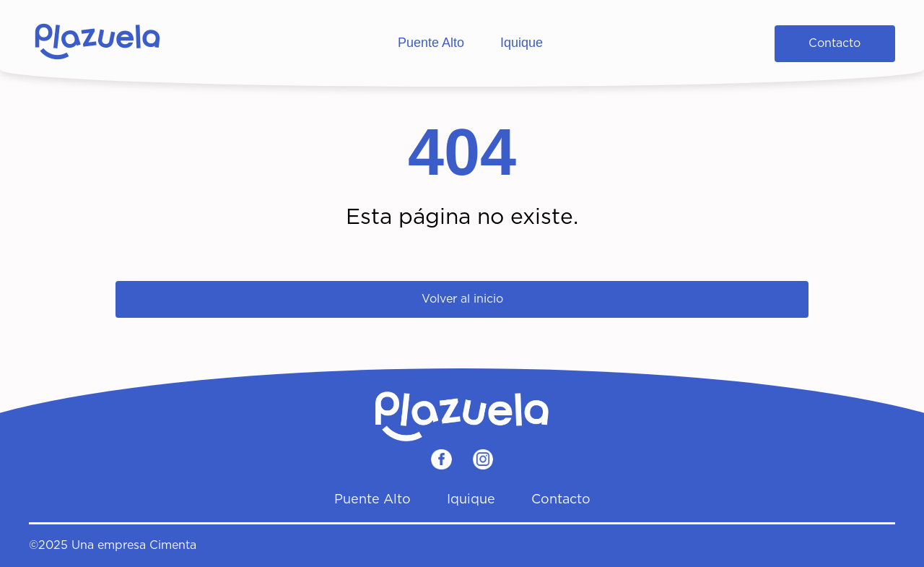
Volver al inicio (462, 299)
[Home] (97, 43)
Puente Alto (431, 43)
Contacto (834, 43)
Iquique (522, 43)
